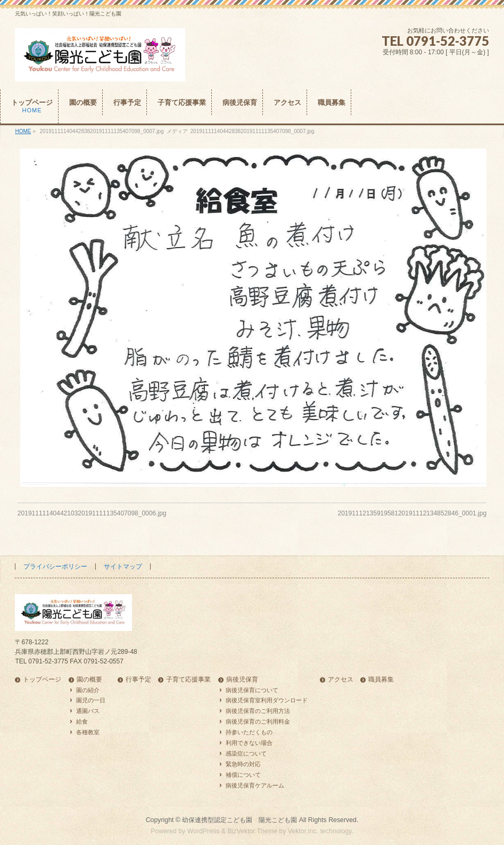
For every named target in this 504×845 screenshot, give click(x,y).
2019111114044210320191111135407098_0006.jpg (92, 513)
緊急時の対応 (243, 764)
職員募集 (381, 680)
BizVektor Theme (252, 831)
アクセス (341, 680)
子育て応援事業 (188, 680)
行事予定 (138, 680)
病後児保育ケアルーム (255, 785)
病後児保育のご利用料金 (258, 721)
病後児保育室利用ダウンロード (267, 700)
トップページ (42, 680)
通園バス (88, 711)
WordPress (204, 831)
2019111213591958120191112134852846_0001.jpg (412, 513)
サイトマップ (123, 567)
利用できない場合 (249, 743)
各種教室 (88, 732)
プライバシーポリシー (55, 567)
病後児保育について (252, 690)
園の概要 (89, 680)
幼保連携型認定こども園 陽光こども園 (239, 820)
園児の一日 (91, 700)
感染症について (246, 753)
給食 (82, 721)
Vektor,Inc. (303, 831)
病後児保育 (242, 680)
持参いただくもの (249, 732)
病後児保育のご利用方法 (258, 711)
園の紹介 (88, 690)
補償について (243, 775)
